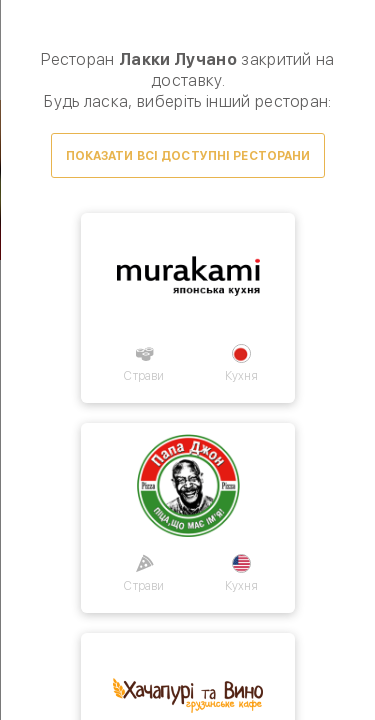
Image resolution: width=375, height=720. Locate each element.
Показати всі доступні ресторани (187, 156)
